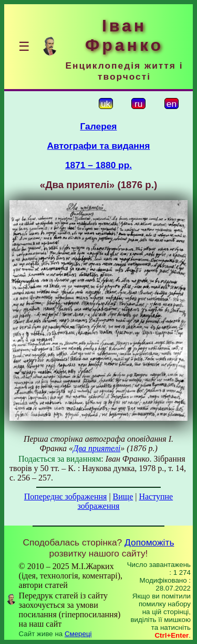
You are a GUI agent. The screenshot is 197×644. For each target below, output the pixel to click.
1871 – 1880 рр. (98, 165)
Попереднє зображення (66, 496)
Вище (123, 496)
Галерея (99, 126)
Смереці (78, 634)
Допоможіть (149, 542)
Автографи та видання (99, 146)
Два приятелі (97, 448)
